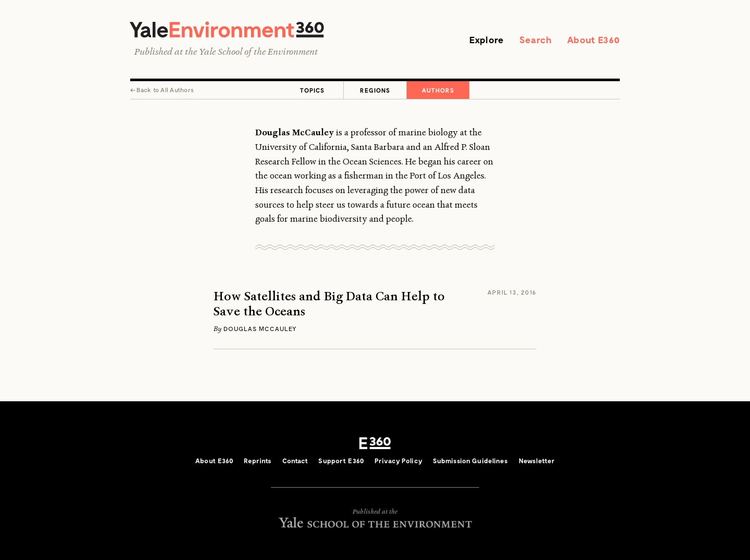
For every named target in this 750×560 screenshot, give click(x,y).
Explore (486, 40)
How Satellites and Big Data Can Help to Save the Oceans (329, 304)
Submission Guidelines (471, 461)
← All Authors (162, 90)
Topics (312, 90)
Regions (375, 90)
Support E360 (341, 461)
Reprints (258, 461)
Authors (438, 90)
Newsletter (537, 461)
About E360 (593, 40)
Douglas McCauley (260, 328)
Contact (295, 461)
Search (535, 40)
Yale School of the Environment (258, 52)
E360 (375, 443)
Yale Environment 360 (227, 29)
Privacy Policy (398, 461)
